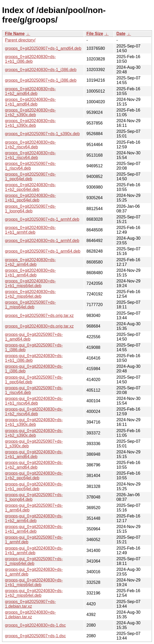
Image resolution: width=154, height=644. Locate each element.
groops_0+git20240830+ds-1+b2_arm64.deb (30, 262)
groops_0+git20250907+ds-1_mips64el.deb (30, 305)
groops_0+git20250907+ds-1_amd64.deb (43, 48)
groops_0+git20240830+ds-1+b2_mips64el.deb (30, 294)
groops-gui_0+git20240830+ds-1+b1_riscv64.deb (34, 401)
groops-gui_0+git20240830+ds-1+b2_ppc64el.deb (34, 476)
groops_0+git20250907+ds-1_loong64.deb (30, 209)
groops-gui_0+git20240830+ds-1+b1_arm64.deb (34, 529)
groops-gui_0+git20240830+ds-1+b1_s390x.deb (34, 422)
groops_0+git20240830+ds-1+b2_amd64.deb (30, 91)
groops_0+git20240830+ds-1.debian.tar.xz (30, 615)
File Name (15, 34)
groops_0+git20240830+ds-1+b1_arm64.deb (30, 273)
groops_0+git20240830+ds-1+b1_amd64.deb (30, 102)
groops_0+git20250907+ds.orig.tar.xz (39, 316)
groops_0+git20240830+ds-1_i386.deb (41, 70)
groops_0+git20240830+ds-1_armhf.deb (42, 241)
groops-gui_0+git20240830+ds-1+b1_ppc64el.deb (34, 486)
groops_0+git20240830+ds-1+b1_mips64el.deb (30, 283)
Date (121, 34)
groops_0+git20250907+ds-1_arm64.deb (43, 251)
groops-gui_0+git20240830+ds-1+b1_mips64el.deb (34, 582)
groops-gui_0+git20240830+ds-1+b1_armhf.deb (34, 550)
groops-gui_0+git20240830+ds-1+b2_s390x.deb (34, 433)
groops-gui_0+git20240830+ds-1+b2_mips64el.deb (34, 593)
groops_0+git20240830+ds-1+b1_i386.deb (30, 59)
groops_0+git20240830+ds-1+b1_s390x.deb (30, 123)
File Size (95, 34)
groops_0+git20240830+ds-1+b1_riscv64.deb (30, 155)
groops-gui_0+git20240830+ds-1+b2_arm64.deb (34, 518)
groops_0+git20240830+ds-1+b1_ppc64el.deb (30, 198)
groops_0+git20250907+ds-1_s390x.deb (42, 134)
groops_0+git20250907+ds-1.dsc (35, 636)
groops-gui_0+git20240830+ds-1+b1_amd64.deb (34, 454)
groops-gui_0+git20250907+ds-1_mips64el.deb (34, 561)
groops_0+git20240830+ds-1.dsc (35, 625)
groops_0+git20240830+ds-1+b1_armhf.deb (30, 230)
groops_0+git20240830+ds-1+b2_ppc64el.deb (30, 187)
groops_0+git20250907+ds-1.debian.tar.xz (30, 604)
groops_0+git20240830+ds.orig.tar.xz (39, 326)
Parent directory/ (20, 40)
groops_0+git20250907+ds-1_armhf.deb (42, 219)
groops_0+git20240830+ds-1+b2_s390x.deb (30, 112)
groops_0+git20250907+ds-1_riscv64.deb (30, 166)
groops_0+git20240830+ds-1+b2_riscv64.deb (30, 145)
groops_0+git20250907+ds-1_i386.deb (41, 80)
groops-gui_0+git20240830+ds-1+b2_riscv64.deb (34, 411)
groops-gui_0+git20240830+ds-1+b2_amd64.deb (34, 465)
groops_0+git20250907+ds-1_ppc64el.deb (30, 176)
